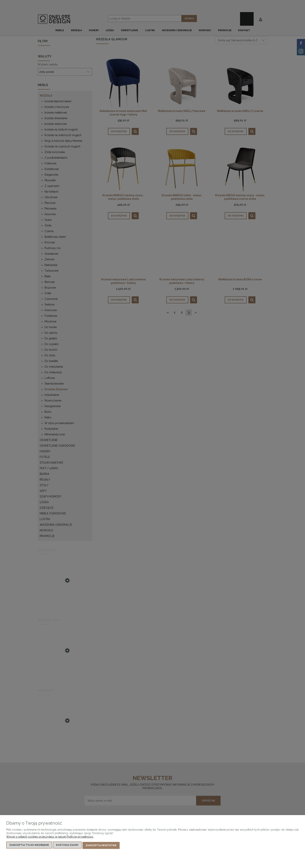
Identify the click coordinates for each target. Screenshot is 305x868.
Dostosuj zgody (67, 846)
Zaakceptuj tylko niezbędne (29, 846)
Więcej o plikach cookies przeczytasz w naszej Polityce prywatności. (50, 837)
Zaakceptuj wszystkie (101, 846)
